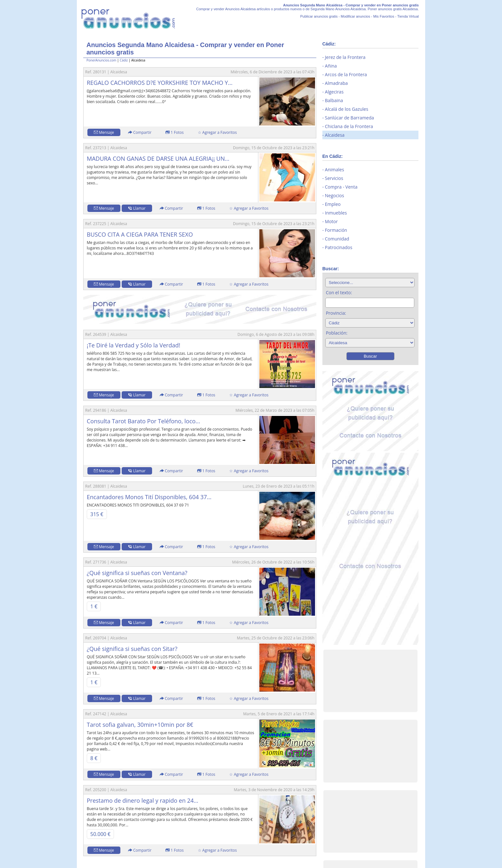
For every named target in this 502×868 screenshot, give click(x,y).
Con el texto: (339, 292)
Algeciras (334, 92)
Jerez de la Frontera (345, 57)
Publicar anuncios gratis (319, 16)
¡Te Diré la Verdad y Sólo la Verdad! (134, 345)
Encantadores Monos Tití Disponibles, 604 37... (149, 497)
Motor (331, 221)
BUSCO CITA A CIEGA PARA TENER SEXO (140, 234)
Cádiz (124, 60)
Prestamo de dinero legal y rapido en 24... (142, 800)
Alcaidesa (335, 135)
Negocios (335, 195)
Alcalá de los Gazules (347, 109)
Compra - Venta (341, 187)
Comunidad (337, 239)
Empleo (333, 204)
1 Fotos (175, 132)
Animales (335, 170)
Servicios (334, 178)
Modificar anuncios (355, 16)
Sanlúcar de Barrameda (349, 118)
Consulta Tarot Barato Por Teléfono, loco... (143, 421)
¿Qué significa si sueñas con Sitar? (132, 649)
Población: (337, 333)
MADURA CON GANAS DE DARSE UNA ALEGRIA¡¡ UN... (158, 158)
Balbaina (334, 100)
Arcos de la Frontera (346, 74)
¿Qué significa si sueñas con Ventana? (137, 573)
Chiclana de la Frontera (349, 126)
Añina (331, 66)
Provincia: (336, 313)
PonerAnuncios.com (101, 60)
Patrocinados (339, 247)
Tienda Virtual (408, 16)
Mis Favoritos (384, 16)
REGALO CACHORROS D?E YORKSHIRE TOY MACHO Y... (160, 83)
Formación (336, 230)
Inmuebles (336, 213)
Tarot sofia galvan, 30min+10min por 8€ (140, 725)
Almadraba (336, 83)
